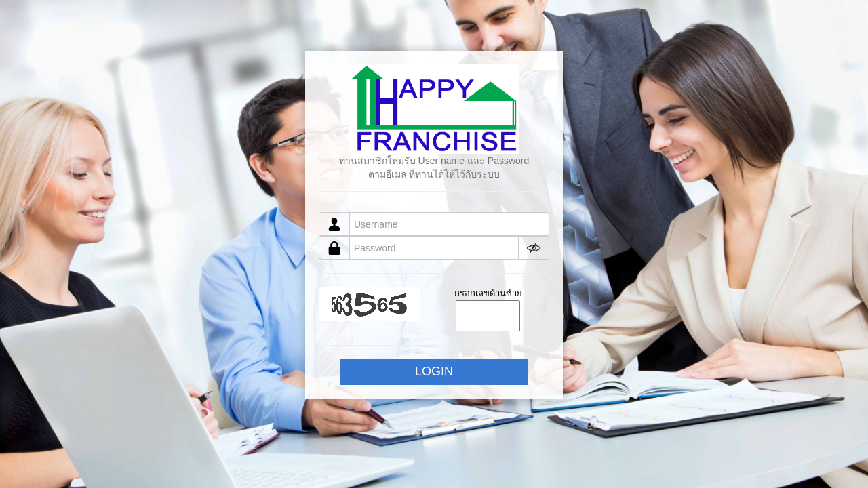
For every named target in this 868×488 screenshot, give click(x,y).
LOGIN (434, 371)
